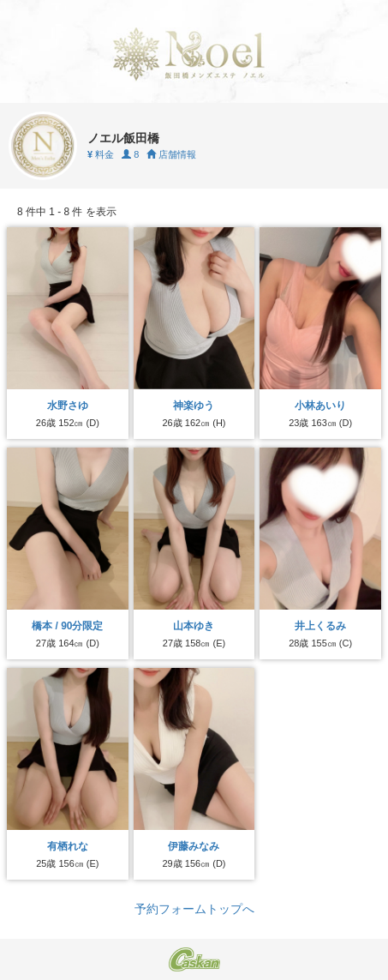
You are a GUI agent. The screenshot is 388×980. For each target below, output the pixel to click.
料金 (101, 154)
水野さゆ (68, 406)
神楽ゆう (194, 406)
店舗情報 (171, 154)
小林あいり (320, 406)
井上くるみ (320, 626)
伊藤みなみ (194, 846)
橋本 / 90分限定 (67, 626)
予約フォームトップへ (194, 909)
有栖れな (68, 846)
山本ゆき (194, 626)
